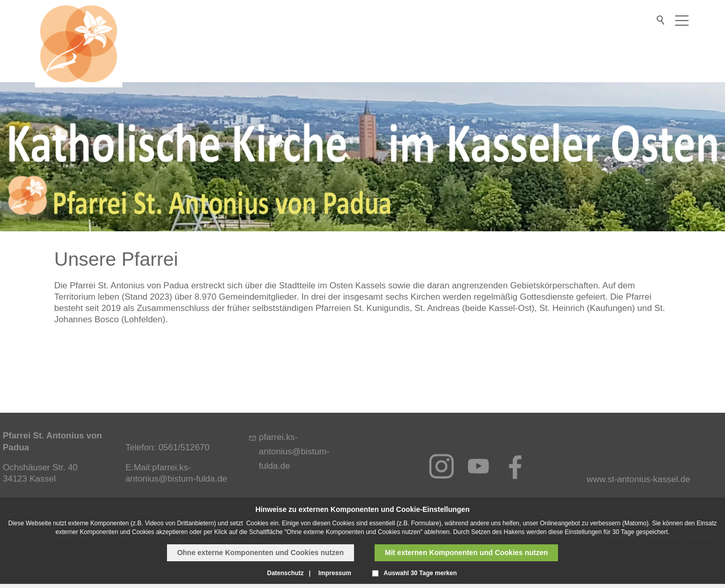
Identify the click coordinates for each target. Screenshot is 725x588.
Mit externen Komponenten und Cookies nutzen (466, 553)
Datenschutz (285, 573)
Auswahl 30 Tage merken (421, 573)
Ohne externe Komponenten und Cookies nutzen (261, 553)
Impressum (334, 573)
